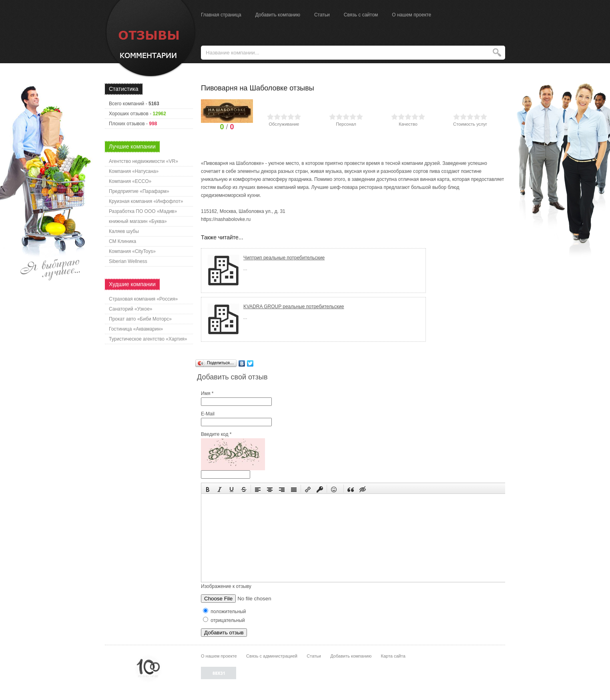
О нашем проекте (411, 15)
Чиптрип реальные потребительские (284, 258)
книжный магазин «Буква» (138, 221)
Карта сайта (393, 656)
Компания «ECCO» (130, 181)
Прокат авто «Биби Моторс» (140, 319)
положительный (225, 612)
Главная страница (221, 15)
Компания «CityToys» (132, 251)
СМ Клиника (122, 241)
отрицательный (224, 620)
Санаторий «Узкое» (131, 309)
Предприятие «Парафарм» (139, 191)
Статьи (322, 15)
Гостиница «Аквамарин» (136, 329)
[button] (208, 489)
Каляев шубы (124, 231)
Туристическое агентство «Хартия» (148, 339)
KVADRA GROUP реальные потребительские (294, 307)
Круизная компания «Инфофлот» (146, 201)
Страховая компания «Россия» (143, 299)
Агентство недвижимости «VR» (143, 161)
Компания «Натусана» (134, 171)
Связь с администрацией (272, 656)
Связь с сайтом (361, 15)
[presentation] (208, 489)
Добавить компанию (278, 15)
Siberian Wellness (128, 261)
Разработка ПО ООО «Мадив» (143, 211)
